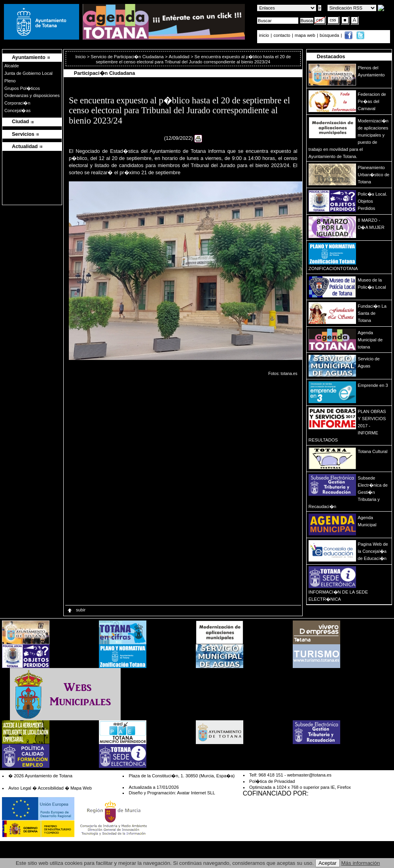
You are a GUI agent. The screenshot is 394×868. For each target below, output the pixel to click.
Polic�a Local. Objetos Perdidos (372, 201)
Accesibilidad (50, 788)
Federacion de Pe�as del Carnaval (372, 101)
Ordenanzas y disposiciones (32, 95)
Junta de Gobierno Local (28, 73)
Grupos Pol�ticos (22, 88)
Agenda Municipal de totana (370, 340)
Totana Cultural (372, 451)
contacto (282, 35)
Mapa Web (81, 788)
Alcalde (12, 66)
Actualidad (179, 57)
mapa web (306, 35)
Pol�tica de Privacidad (272, 781)
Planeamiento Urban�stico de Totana (373, 175)
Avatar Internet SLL (196, 793)
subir (76, 610)
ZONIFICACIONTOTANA (333, 268)
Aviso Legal (20, 788)
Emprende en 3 (373, 385)
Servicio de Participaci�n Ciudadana (127, 57)
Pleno (10, 81)
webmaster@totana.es (309, 775)
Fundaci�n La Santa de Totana (372, 313)
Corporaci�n (17, 103)
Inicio (81, 57)
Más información (361, 863)
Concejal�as (17, 110)
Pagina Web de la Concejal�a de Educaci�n (373, 551)
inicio (265, 35)
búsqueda (330, 35)
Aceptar (328, 863)
